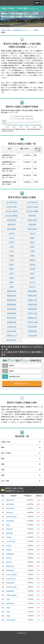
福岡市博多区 (12, 220)
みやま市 (32, 282)
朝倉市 (12, 282)
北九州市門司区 (12, 202)
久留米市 (32, 234)
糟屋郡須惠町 (32, 296)
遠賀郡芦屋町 (32, 304)
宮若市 (12, 278)
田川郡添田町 (32, 327)
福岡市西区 (32, 225)
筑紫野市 (32, 260)
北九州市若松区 (32, 202)
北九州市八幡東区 (32, 211)
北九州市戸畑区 (12, 207)
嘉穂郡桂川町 (32, 318)
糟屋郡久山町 (32, 300)
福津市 (32, 273)
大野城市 (32, 265)
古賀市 (12, 273)
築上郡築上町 (12, 340)
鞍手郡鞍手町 (12, 318)
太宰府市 (32, 269)
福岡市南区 (12, 225)
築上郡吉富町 (32, 336)
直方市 (12, 238)
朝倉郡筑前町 (12, 322)
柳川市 (32, 242)
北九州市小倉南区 (12, 211)
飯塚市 (32, 238)
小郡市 (12, 260)
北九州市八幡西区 (12, 216)
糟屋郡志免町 (12, 296)
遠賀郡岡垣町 (32, 309)
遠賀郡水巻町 (12, 309)
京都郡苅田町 (32, 331)
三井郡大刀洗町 (32, 322)
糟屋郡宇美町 (12, 291)
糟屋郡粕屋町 (12, 304)
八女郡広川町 (12, 327)
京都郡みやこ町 (12, 336)
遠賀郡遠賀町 (12, 313)
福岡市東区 (32, 216)
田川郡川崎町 (12, 331)
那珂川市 (32, 287)
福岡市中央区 (32, 220)
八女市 (12, 247)
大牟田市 (12, 234)
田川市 (12, 242)
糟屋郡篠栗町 (32, 291)
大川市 (12, 251)
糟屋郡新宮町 (12, 300)
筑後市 (32, 247)
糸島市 (12, 287)
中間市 (32, 256)
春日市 (12, 265)
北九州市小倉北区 (32, 207)
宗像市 (12, 269)
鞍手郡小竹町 (32, 313)
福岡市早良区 (32, 229)
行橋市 (32, 251)
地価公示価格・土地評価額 (20, 8)
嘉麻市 (32, 278)
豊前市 (12, 256)
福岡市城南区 (12, 229)
